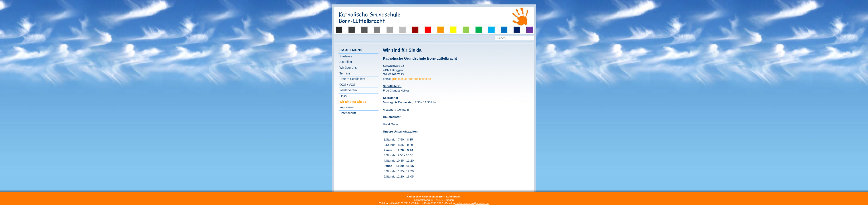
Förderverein (348, 90)
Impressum (347, 107)
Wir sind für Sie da (353, 102)
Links (343, 96)
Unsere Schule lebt (352, 79)
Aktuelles (346, 62)
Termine (345, 73)
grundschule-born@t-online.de (411, 79)
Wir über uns (348, 68)
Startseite (346, 56)
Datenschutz (348, 113)
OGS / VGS (347, 85)
